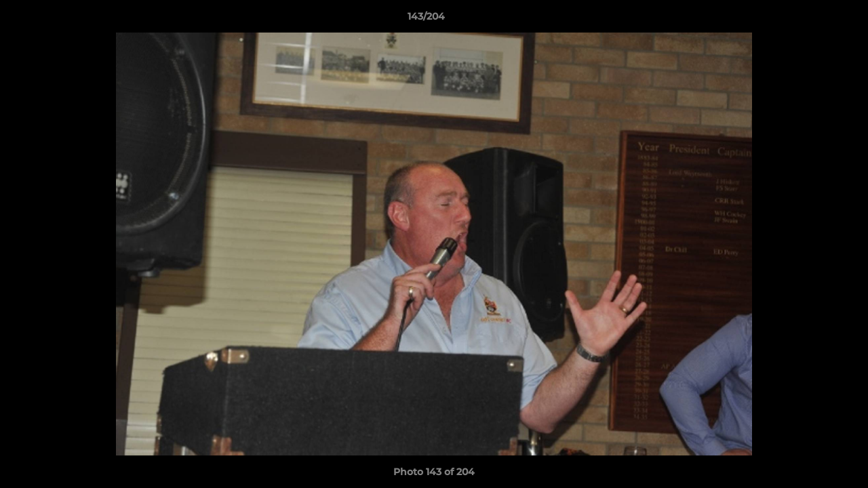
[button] (811, 20)
